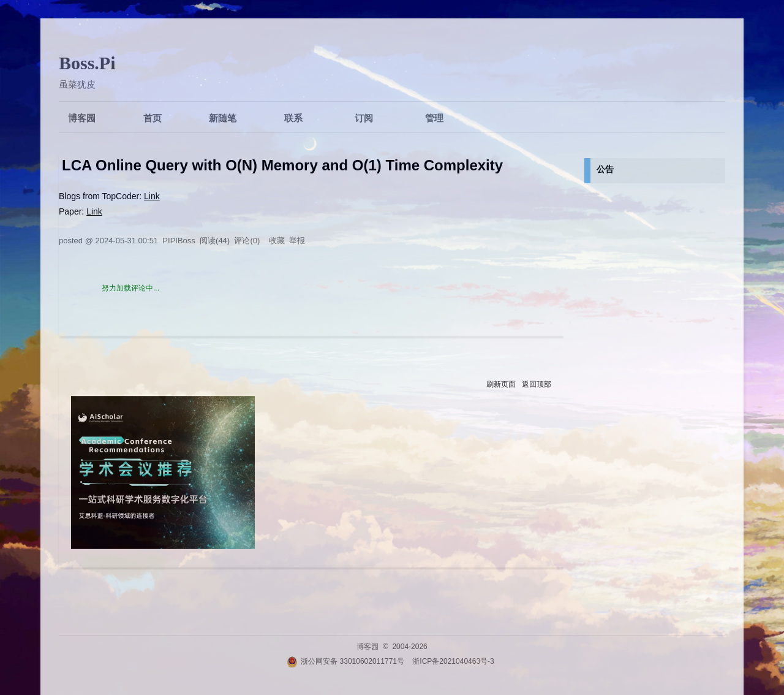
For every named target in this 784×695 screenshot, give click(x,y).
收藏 (277, 241)
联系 (293, 118)
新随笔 (223, 118)
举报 (297, 241)
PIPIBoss (179, 241)
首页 (153, 118)
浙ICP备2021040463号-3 (453, 661)
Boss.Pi (87, 63)
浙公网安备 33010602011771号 (345, 661)
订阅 (364, 118)
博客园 (82, 118)
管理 (434, 118)
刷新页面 (501, 384)
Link (152, 196)
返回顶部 (537, 384)
